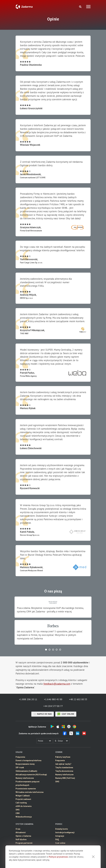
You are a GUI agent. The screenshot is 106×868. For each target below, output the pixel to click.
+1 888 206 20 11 (28, 699)
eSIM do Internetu (24, 806)
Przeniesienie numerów (26, 789)
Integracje (60, 836)
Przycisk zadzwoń (23, 799)
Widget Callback (23, 796)
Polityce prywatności (59, 861)
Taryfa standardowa (64, 768)
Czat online (60, 843)
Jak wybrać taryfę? (63, 764)
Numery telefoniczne (25, 778)
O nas (18, 829)
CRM (18, 813)
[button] (46, 650)
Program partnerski (24, 843)
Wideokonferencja (24, 817)
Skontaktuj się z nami (65, 847)
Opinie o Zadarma (23, 836)
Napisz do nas (43, 714)
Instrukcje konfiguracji (65, 832)
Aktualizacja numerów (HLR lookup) (31, 775)
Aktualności (21, 832)
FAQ (57, 839)
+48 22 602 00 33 (78, 699)
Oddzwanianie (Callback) (26, 771)
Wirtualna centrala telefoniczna (29, 792)
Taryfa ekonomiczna (64, 771)
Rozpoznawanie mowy (25, 764)
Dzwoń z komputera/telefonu (28, 760)
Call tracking (21, 803)
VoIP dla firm (21, 839)
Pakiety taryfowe (63, 757)
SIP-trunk (20, 768)
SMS (18, 810)
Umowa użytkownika (24, 847)
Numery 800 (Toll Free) (65, 778)
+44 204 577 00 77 (53, 706)
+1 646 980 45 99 (53, 699)
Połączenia (20, 757)
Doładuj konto (62, 829)
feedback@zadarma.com (57, 684)
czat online (66, 714)
